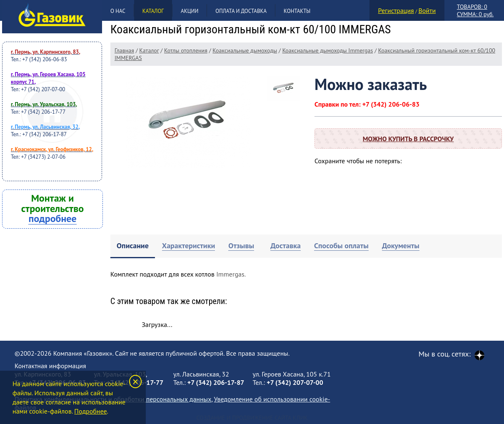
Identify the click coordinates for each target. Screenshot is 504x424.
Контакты (297, 11)
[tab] (133, 246)
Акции (190, 11)
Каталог (153, 11)
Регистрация (396, 10)
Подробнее (90, 411)
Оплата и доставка (241, 11)
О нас (118, 11)
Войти (427, 10)
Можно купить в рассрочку (408, 139)
